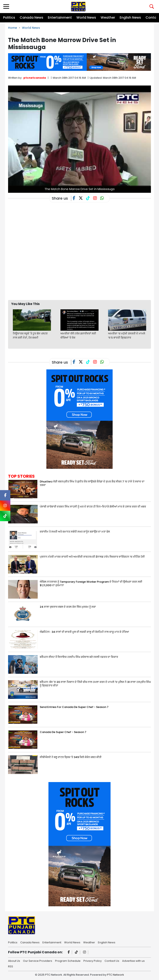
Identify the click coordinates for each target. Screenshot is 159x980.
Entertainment (60, 17)
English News (130, 17)
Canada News (31, 17)
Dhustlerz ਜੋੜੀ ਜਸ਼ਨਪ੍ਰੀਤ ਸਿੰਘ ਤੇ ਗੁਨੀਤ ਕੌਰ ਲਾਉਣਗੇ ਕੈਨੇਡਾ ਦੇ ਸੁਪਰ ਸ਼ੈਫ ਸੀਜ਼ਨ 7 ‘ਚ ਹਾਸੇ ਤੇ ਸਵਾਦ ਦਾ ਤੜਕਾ (92, 483)
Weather (108, 17)
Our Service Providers (38, 961)
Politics (9, 17)
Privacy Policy (93, 961)
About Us (14, 961)
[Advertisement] (83, 286)
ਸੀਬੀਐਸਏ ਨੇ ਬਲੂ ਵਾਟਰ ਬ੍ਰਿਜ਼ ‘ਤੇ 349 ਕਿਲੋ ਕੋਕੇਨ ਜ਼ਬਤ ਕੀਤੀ (71, 757)
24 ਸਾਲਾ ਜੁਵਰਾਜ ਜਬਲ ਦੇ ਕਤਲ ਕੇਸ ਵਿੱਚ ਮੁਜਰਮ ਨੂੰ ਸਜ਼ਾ (68, 607)
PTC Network (116, 975)
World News (86, 17)
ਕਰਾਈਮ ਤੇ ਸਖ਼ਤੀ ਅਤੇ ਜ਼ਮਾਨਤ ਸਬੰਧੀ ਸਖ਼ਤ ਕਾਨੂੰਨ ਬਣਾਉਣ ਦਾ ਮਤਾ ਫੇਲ (75, 532)
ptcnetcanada (35, 78)
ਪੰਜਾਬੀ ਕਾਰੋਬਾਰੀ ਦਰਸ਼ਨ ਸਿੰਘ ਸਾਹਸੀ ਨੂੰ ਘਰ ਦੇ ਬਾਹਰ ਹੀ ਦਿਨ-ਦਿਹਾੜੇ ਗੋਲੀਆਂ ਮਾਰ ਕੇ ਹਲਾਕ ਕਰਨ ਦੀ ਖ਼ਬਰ (93, 507)
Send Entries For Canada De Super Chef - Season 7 (74, 707)
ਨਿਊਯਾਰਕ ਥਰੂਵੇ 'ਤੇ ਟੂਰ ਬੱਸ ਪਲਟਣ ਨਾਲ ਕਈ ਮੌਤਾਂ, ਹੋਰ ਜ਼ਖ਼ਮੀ (30, 336)
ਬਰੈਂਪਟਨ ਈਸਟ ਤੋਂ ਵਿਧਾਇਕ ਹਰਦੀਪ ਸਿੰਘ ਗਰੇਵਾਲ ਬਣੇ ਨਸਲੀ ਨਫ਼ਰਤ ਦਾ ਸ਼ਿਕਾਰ (79, 657)
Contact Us (112, 961)
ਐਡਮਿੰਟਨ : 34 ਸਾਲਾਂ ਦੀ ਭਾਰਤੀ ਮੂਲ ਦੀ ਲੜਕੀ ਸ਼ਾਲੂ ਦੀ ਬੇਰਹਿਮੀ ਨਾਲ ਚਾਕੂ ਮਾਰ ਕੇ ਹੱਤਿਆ (84, 632)
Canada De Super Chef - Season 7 (63, 732)
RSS (11, 966)
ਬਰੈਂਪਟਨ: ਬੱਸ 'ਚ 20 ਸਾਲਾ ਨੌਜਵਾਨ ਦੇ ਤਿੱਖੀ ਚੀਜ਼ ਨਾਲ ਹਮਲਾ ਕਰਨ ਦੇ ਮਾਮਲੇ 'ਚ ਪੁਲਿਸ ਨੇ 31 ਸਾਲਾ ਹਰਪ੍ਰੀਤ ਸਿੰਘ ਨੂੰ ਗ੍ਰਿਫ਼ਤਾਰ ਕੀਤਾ (95, 684)
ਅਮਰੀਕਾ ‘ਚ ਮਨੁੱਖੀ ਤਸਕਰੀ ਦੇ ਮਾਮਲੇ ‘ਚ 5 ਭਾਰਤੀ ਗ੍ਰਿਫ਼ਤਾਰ (127, 336)
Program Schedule (68, 961)
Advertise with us (133, 961)
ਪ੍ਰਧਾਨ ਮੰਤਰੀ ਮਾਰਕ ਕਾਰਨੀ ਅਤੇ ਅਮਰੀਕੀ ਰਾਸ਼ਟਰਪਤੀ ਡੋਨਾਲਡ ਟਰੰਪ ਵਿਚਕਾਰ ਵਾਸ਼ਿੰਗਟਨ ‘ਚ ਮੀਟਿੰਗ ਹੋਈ (92, 557)
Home (13, 28)
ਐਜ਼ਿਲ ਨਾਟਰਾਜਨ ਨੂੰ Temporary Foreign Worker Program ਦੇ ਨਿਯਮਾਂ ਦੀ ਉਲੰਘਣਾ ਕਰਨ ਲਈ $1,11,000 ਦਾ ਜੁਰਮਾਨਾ (91, 583)
